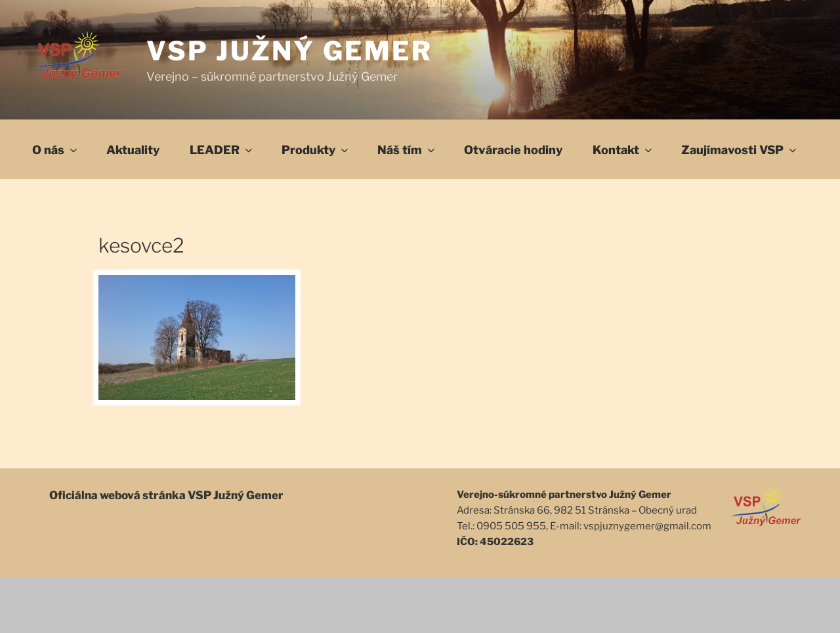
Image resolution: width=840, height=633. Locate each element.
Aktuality (133, 150)
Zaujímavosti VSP (740, 150)
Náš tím (407, 150)
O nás (56, 150)
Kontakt (623, 150)
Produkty (316, 150)
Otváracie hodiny (513, 150)
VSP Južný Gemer (290, 51)
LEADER (222, 150)
